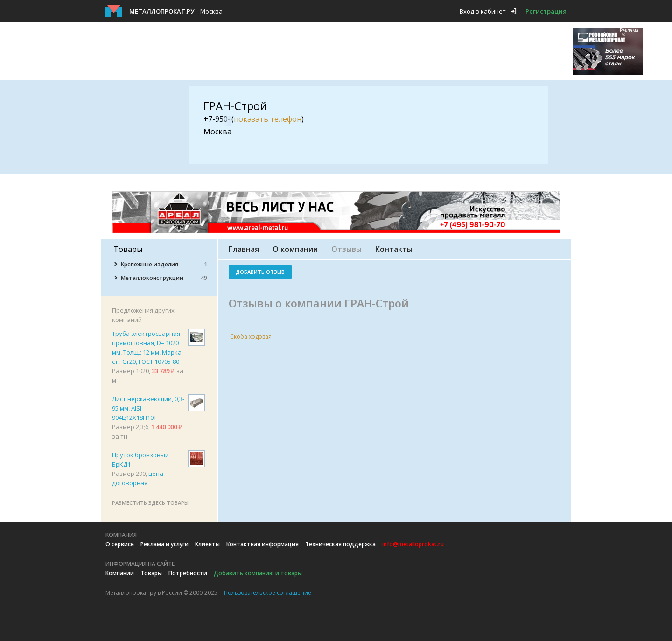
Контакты (394, 249)
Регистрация (546, 11)
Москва (211, 11)
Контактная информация (262, 544)
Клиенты (207, 544)
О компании (295, 249)
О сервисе (120, 544)
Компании (120, 573)
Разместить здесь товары (150, 503)
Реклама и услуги (164, 544)
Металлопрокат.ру (162, 11)
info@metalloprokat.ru (413, 544)
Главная (244, 249)
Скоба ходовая (251, 337)
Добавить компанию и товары (258, 573)
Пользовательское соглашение (268, 593)
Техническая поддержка (340, 544)
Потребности (188, 573)
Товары (151, 573)
